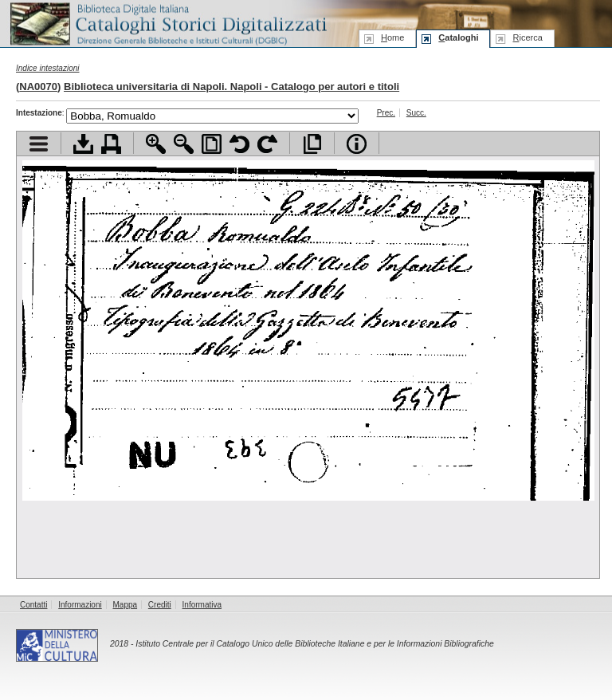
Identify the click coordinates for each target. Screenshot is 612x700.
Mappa (126, 605)
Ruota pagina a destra (267, 144)
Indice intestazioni (48, 68)
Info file (357, 144)
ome (392, 37)
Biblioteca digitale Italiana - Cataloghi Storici (167, 23)
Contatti (33, 605)
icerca (527, 37)
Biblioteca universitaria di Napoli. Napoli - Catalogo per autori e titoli (231, 87)
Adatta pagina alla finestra (212, 144)
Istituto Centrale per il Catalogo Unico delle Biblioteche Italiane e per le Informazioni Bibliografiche (314, 644)
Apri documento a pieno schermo (312, 144)
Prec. (386, 113)
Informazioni (80, 605)
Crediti (160, 605)
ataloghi (458, 37)
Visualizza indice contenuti (39, 144)
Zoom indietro (184, 144)
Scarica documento (83, 144)
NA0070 (38, 87)
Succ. (416, 113)
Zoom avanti (156, 144)
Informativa (202, 605)
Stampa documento (111, 144)
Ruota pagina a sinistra (239, 144)
